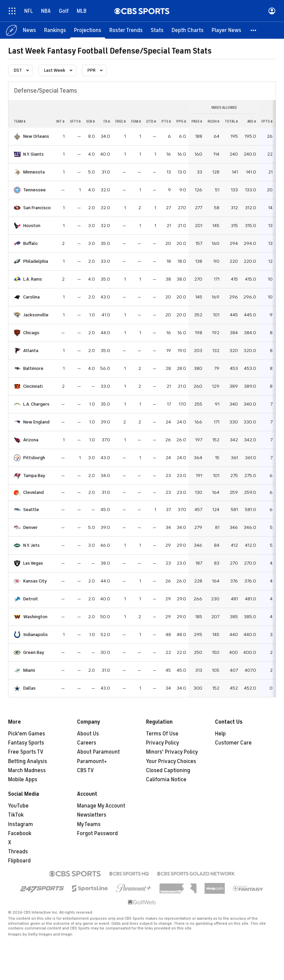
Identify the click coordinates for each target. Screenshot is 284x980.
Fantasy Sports (26, 743)
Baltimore (33, 368)
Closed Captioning (168, 770)
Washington (35, 617)
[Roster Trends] (126, 30)
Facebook (20, 833)
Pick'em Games (27, 734)
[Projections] (88, 30)
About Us (88, 734)
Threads (18, 852)
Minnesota (34, 172)
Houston (32, 226)
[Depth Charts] (188, 30)
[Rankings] (55, 30)
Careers (87, 743)
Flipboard (19, 861)
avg (252, 121)
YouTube (18, 806)
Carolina (31, 297)
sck (91, 121)
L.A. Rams (33, 279)
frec (121, 121)
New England (36, 422)
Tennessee (34, 190)
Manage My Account (101, 806)
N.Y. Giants (33, 154)
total (231, 121)
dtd (151, 121)
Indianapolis (35, 635)
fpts (267, 121)
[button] (254, 30)
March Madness (27, 770)
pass (197, 121)
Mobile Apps (23, 780)
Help (220, 734)
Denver (30, 527)
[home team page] (17, 136)
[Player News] (226, 30)
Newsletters (92, 815)
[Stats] (157, 30)
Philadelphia (36, 261)
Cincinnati (33, 386)
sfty (75, 121)
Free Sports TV (26, 752)
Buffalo (30, 243)
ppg (181, 121)
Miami (29, 670)
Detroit (31, 599)
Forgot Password (97, 833)
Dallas (29, 688)
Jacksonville (36, 315)
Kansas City (35, 581)
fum (136, 121)
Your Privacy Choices (171, 761)
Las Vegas (33, 563)
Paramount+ (92, 761)
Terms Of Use (162, 734)
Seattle (31, 510)
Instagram (21, 824)
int (60, 121)
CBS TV (85, 770)
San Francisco (37, 208)
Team (20, 121)
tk (106, 121)
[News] (29, 30)
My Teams (89, 824)
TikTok (16, 815)
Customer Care (233, 743)
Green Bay (34, 652)
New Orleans (36, 136)
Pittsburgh (34, 458)
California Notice (166, 780)
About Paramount (98, 752)
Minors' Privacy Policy (172, 752)
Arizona (31, 440)
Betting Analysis (28, 761)
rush (214, 121)
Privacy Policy (163, 743)
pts (166, 121)
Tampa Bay (34, 476)
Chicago (31, 333)
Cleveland (33, 492)
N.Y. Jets (31, 545)
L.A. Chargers (36, 404)
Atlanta (31, 351)
